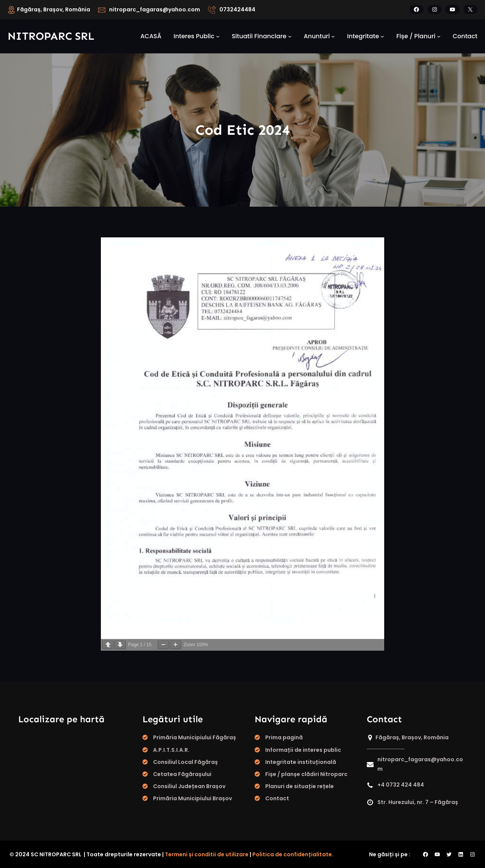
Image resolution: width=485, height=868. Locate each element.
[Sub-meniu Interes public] (218, 36)
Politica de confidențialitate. (293, 854)
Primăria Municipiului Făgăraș (195, 737)
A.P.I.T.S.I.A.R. (171, 750)
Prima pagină (284, 737)
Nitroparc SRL (51, 36)
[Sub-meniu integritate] (382, 36)
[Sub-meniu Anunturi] (333, 36)
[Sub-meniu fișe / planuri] (439, 36)
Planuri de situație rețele (300, 786)
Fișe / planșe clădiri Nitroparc (306, 774)
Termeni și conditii (190, 854)
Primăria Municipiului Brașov (192, 798)
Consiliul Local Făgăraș (185, 762)
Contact (277, 798)
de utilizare (233, 854)
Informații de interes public (303, 750)
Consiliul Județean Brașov (189, 786)
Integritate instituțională (301, 762)
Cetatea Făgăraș (177, 774)
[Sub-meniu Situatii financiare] (290, 36)
